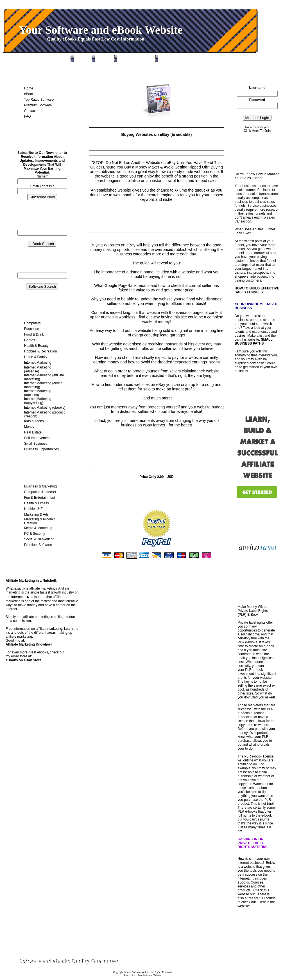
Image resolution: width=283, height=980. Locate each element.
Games (30, 340)
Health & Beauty (36, 346)
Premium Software (172, 58)
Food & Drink (34, 334)
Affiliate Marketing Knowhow (29, 644)
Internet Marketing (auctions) (38, 393)
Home (78, 58)
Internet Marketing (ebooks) (45, 408)
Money (29, 427)
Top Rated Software (132, 58)
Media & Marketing (38, 528)
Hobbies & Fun (35, 509)
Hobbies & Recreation (41, 351)
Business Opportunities (41, 449)
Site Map (254, 961)
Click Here (251, 131)
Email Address (42, 186)
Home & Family (36, 357)
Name (42, 176)
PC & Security (35, 534)
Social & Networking (39, 539)
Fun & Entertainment (40, 498)
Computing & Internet (40, 492)
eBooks (100, 58)
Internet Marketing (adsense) (38, 369)
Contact (30, 111)
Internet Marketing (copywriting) (38, 401)
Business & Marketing (40, 486)
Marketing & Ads (36, 514)
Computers (32, 323)
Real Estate (33, 432)
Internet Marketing (38, 363)
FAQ (28, 116)
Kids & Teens (34, 421)
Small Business (36, 444)
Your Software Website (138, 972)
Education (32, 329)
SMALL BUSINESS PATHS (253, 341)
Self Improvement (37, 438)
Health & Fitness (37, 503)
